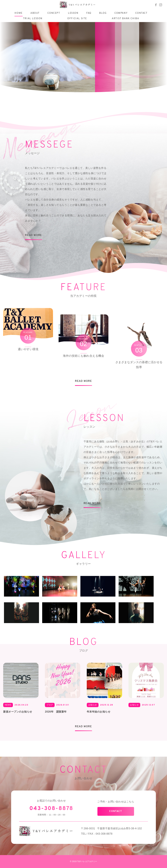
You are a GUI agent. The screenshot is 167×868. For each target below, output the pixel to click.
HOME (18, 13)
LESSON (73, 13)
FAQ (89, 13)
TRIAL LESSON (33, 19)
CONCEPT (54, 13)
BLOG (103, 13)
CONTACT (141, 13)
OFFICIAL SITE (77, 19)
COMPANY (121, 13)
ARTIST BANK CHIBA (125, 19)
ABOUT (35, 13)
